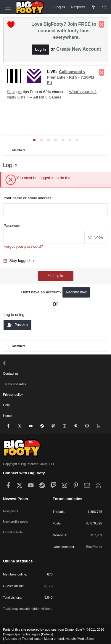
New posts (11, 511)
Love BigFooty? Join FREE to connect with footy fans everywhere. (64, 31)
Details (47, 634)
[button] (55, 363)
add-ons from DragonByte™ (65, 629)
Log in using (14, 315)
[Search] (104, 7)
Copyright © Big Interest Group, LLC (29, 464)
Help (6, 405)
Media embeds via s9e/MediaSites (69, 639)
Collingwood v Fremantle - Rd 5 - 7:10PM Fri (71, 77)
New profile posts (15, 521)
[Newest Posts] (94, 7)
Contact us (11, 373)
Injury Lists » (18, 97)
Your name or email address (28, 198)
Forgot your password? (23, 246)
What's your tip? (83, 92)
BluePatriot (94, 547)
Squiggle (14, 92)
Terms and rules (15, 384)
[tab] (34, 140)
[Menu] (8, 7)
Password (12, 226)
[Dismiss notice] (102, 24)
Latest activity (13, 532)
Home (7, 416)
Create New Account (79, 49)
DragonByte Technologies (21, 634)
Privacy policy (13, 395)
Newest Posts (16, 499)
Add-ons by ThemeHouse (23, 639)
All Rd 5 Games (47, 97)
